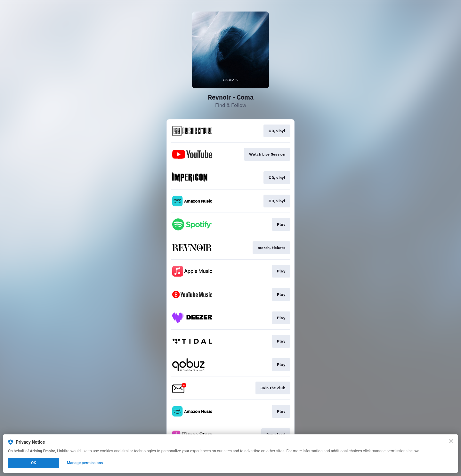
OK (34, 463)
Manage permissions (85, 463)
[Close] (451, 441)
